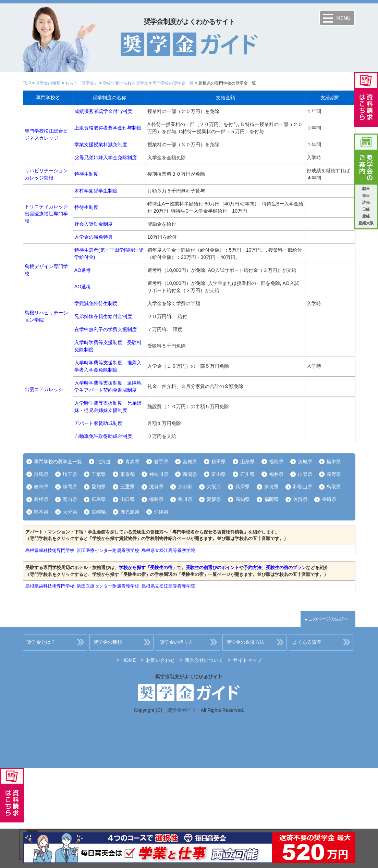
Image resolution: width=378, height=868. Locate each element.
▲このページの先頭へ (326, 619)
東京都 (127, 474)
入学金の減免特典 (94, 237)
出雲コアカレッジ (44, 389)
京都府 (185, 487)
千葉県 (99, 474)
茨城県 (305, 462)
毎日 (366, 196)
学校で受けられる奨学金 (125, 83)
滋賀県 (156, 487)
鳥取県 (334, 487)
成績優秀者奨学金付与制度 (103, 111)
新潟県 (190, 474)
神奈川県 (159, 474)
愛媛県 (214, 499)
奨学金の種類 (48, 83)
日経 (366, 209)
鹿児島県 (130, 512)
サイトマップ (247, 660)
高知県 (243, 499)
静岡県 (70, 487)
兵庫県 (243, 487)
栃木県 (334, 462)
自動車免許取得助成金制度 (103, 436)
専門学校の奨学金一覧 (173, 83)
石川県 (247, 474)
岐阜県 (41, 487)
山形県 (247, 462)
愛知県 (99, 487)
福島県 (276, 462)
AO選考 (83, 270)
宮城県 (190, 462)
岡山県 (70, 499)
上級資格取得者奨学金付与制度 (108, 128)
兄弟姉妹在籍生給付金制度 (103, 316)
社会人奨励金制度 (94, 224)
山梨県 (305, 474)
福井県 (276, 474)
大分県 (70, 512)
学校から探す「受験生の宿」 (148, 568)
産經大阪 (366, 223)
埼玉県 (70, 474)
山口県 (127, 499)
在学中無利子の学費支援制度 (106, 329)
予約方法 (253, 568)
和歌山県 (303, 487)
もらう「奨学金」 (82, 83)
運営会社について (204, 660)
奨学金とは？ (41, 642)
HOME (129, 660)
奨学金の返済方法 (245, 642)
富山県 (219, 474)
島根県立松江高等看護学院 (168, 550)
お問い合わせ (160, 660)
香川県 (185, 499)
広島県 (99, 499)
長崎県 (329, 499)
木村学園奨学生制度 (96, 191)
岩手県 (161, 462)
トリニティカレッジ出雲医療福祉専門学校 (46, 214)
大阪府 (214, 487)
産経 (366, 216)
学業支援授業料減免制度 (101, 144)
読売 (366, 202)
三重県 (127, 487)
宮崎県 (99, 512)
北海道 (103, 462)
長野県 (334, 474)
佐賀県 (300, 499)
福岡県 (271, 499)
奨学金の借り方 (176, 642)
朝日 (366, 189)
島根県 (41, 499)
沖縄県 (161, 512)
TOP (27, 83)
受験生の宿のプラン (286, 568)
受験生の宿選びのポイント (212, 568)
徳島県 (156, 499)
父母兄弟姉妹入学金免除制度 (106, 158)
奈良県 (271, 487)
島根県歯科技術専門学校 (50, 550)
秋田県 (219, 462)
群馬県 (41, 474)
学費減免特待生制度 (96, 303)
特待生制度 (86, 174)
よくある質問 (307, 642)
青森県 (132, 462)
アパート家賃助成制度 (98, 423)
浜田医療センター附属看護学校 (108, 550)
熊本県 (41, 512)
